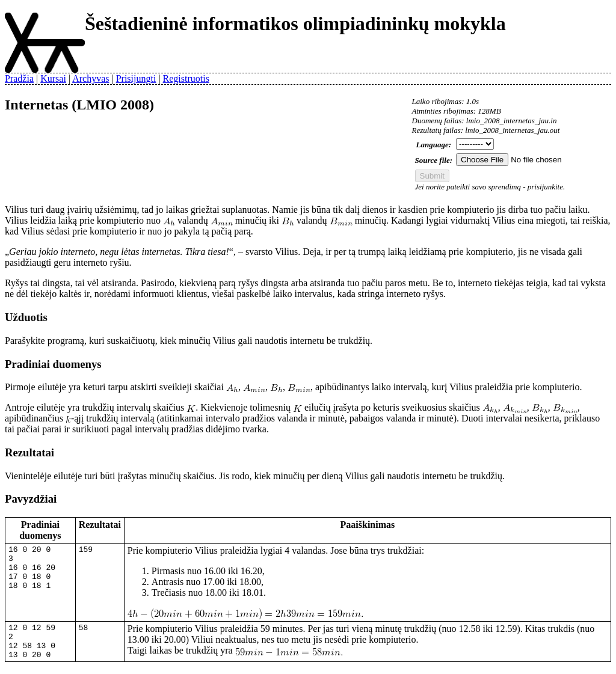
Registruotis (186, 78)
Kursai (53, 78)
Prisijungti (136, 78)
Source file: (434, 160)
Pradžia (19, 78)
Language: (434, 145)
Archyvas (91, 78)
